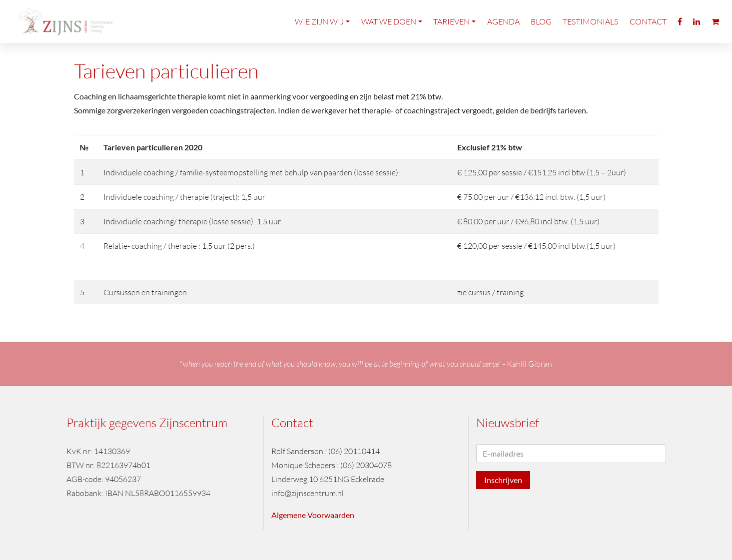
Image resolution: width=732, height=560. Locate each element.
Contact (648, 29)
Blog (541, 29)
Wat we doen (389, 29)
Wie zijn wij (319, 29)
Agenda (503, 29)
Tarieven (451, 29)
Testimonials (590, 29)
